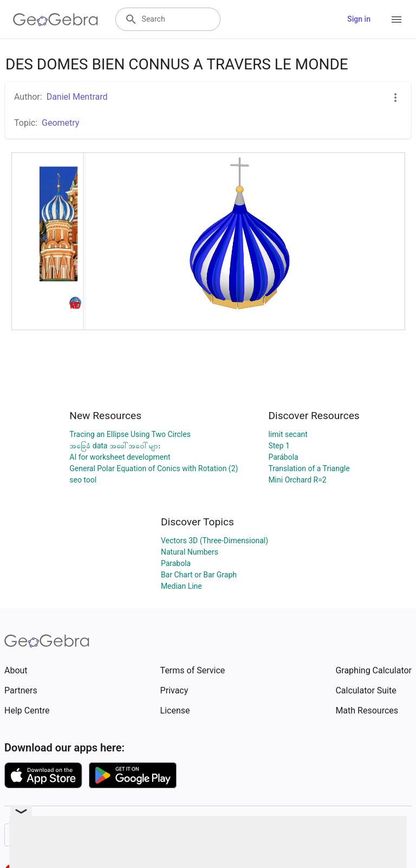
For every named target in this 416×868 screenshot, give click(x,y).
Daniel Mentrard (77, 97)
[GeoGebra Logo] (56, 20)
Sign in (359, 19)
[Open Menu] (396, 20)
